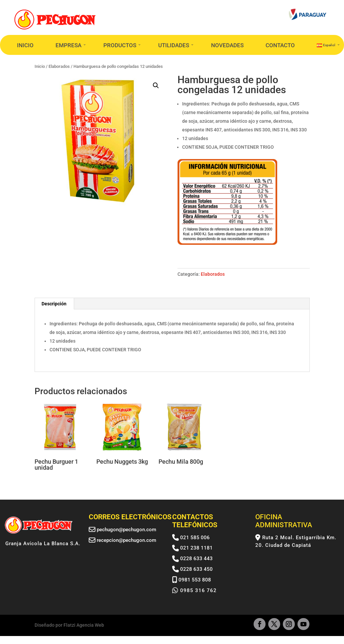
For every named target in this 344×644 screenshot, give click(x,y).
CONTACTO (280, 45)
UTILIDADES (174, 45)
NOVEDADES (227, 45)
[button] (156, 85)
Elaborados (213, 274)
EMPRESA (68, 45)
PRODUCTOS (120, 45)
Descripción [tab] (54, 304)
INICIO (25, 45)
